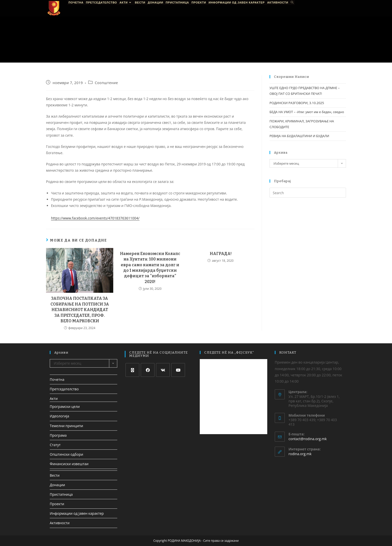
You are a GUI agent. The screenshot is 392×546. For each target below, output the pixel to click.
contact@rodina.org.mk (308, 439)
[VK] (163, 370)
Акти (54, 398)
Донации (57, 485)
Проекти (57, 504)
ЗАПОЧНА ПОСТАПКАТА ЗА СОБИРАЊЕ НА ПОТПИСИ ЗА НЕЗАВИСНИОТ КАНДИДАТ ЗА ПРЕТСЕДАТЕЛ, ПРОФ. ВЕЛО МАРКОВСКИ (80, 310)
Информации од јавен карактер (77, 513)
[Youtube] (178, 370)
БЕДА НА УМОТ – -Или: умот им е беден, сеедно (307, 112)
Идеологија (59, 416)
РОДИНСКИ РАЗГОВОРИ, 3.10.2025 (297, 103)
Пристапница (61, 494)
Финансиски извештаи (69, 464)
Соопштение (106, 83)
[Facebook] (148, 370)
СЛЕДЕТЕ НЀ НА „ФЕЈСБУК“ (229, 352)
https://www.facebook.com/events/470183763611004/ (95, 218)
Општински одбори (66, 454)
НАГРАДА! (221, 254)
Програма (58, 435)
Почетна (57, 379)
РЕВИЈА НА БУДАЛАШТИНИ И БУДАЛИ (299, 136)
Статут (55, 445)
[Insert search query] (308, 193)
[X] (132, 370)
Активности (60, 523)
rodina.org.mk (300, 454)
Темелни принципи (66, 426)
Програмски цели (65, 406)
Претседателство (64, 389)
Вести (55, 475)
